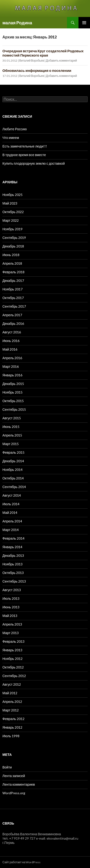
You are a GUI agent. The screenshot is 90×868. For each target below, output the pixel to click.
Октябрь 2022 (13, 212)
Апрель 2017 (12, 315)
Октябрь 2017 (13, 298)
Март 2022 (11, 220)
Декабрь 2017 (13, 281)
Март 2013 (11, 633)
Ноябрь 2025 (12, 195)
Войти (7, 767)
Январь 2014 (12, 547)
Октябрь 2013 (13, 573)
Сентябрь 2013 (14, 581)
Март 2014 (11, 530)
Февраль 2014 (13, 538)
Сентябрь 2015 (14, 409)
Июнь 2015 (11, 427)
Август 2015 (12, 418)
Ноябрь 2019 (12, 229)
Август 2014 (12, 495)
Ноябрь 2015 (12, 392)
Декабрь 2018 (13, 246)
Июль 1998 (11, 736)
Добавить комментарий (61, 60)
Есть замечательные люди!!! (25, 146)
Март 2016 (11, 366)
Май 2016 (10, 349)
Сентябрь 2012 (14, 676)
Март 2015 (11, 444)
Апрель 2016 (12, 358)
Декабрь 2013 (13, 555)
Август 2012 (12, 684)
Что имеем (11, 138)
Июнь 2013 (11, 607)
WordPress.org (14, 793)
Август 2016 (12, 332)
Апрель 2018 (12, 263)
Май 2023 (10, 203)
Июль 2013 (11, 598)
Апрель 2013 (12, 624)
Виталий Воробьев (32, 60)
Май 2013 (10, 616)
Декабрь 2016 (13, 324)
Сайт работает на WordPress (21, 862)
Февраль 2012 (13, 719)
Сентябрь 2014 (14, 487)
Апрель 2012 (12, 702)
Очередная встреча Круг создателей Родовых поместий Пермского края (43, 53)
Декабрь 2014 (13, 461)
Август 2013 (12, 590)
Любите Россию (15, 129)
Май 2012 (10, 693)
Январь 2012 (12, 727)
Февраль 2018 (13, 272)
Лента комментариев (19, 784)
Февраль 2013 (13, 641)
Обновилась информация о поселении (37, 70)
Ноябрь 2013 (12, 564)
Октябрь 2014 (13, 478)
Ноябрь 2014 (12, 470)
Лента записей (14, 776)
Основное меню (84, 23)
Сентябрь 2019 (14, 238)
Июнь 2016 (11, 341)
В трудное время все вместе (24, 155)
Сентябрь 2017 (14, 306)
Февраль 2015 (13, 452)
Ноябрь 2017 (12, 289)
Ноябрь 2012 (12, 659)
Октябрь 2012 (13, 667)
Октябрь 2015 (13, 401)
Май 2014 (10, 513)
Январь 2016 (12, 375)
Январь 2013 (12, 650)
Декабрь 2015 (13, 384)
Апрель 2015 (12, 435)
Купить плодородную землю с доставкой (34, 163)
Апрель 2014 (12, 521)
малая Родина (17, 23)
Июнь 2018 (11, 255)
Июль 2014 (11, 504)
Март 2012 (11, 710)
